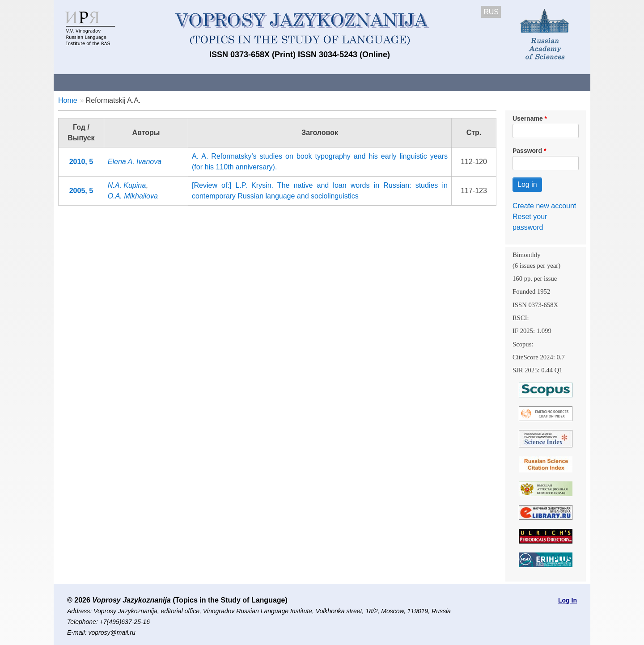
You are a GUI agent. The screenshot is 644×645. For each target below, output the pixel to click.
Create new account (544, 206)
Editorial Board (474, 82)
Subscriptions (411, 82)
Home (68, 100)
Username (528, 118)
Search (527, 82)
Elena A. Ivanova (135, 162)
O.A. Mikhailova (133, 196)
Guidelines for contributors (225, 82)
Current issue (305, 82)
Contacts (150, 82)
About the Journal (91, 82)
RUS (491, 12)
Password (527, 151)
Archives (358, 82)
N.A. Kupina (127, 185)
